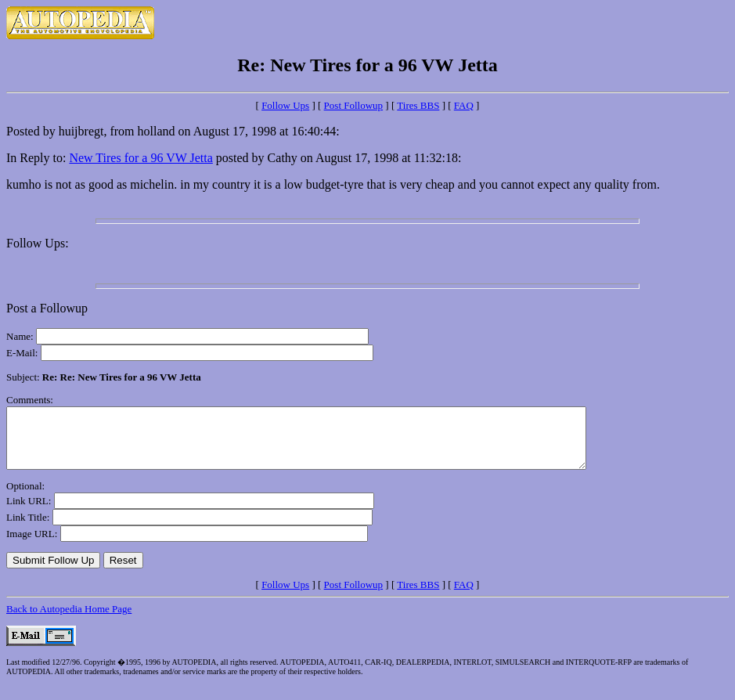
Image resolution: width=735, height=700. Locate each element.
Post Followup (354, 105)
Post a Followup (47, 308)
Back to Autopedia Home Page (69, 621)
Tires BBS (418, 105)
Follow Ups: (38, 243)
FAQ (464, 105)
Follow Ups (285, 105)
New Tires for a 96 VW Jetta (141, 158)
